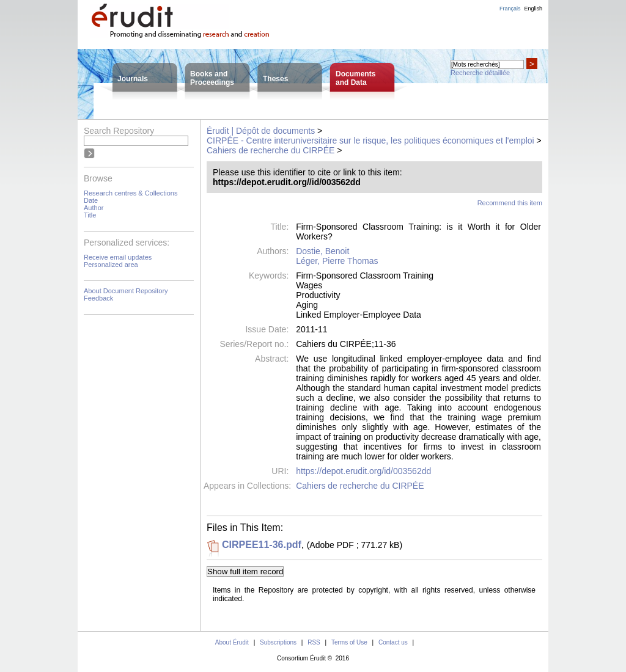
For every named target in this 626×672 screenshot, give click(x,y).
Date (91, 200)
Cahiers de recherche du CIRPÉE (271, 150)
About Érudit (232, 642)
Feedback (98, 298)
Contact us (393, 642)
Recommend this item (510, 203)
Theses (275, 79)
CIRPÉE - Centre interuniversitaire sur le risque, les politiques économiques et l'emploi (370, 141)
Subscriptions (278, 642)
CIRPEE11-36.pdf (262, 545)
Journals (133, 79)
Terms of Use (349, 642)
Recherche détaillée (480, 73)
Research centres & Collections (131, 193)
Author (94, 208)
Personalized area (111, 265)
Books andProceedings (212, 78)
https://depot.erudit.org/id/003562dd (363, 471)
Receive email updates (118, 257)
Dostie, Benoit (322, 251)
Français (510, 9)
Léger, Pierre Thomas (337, 261)
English (533, 9)
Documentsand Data (355, 78)
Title (90, 215)
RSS (314, 642)
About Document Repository (126, 291)
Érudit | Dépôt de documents (261, 131)
